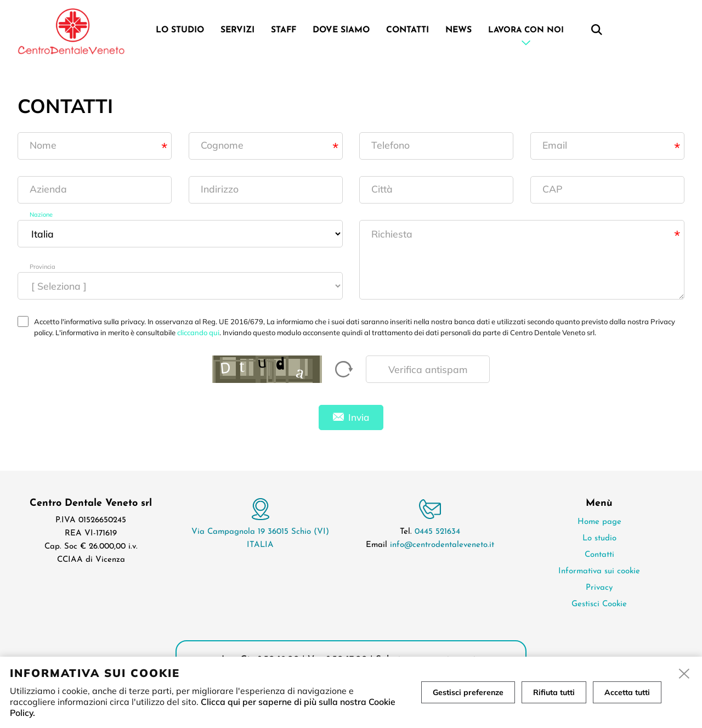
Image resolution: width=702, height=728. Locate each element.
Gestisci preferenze (468, 692)
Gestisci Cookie (599, 604)
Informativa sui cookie (599, 571)
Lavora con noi (526, 30)
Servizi (237, 30)
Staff (284, 30)
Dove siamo (341, 30)
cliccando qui (198, 332)
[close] (684, 674)
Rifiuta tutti (554, 692)
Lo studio (180, 30)
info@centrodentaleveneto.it (442, 545)
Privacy (599, 588)
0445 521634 (437, 532)
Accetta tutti (627, 692)
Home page (599, 522)
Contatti (407, 30)
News (458, 30)
